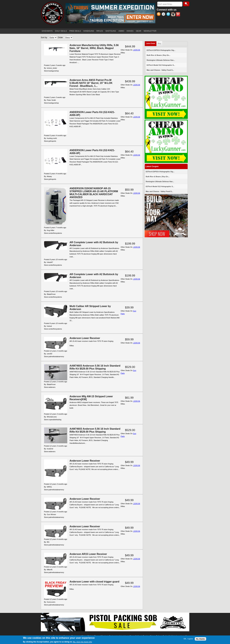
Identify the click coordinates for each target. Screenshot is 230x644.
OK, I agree (188, 639)
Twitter (169, 15)
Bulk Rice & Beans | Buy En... (158, 55)
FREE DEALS (75, 31)
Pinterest (178, 15)
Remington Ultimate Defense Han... (161, 60)
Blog (159, 43)
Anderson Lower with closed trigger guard (95, 582)
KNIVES (130, 31)
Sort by (44, 37)
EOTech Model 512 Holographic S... (161, 65)
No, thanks (200, 639)
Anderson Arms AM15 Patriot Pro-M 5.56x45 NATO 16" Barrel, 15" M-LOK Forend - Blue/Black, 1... (91, 83)
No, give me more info (82, 642)
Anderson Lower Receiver (85, 338)
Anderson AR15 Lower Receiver (88, 554)
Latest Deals (151, 43)
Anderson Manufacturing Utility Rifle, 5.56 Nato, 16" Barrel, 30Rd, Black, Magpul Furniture (94, 48)
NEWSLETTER (150, 31)
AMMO (121, 31)
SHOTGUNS (111, 31)
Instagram (174, 15)
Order (60, 37)
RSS (159, 15)
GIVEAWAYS (47, 31)
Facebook (164, 15)
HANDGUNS (89, 31)
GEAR (139, 31)
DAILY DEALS (61, 31)
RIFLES (100, 31)
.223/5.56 (137, 50)
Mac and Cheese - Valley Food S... (160, 70)
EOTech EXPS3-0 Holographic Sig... (161, 50)
